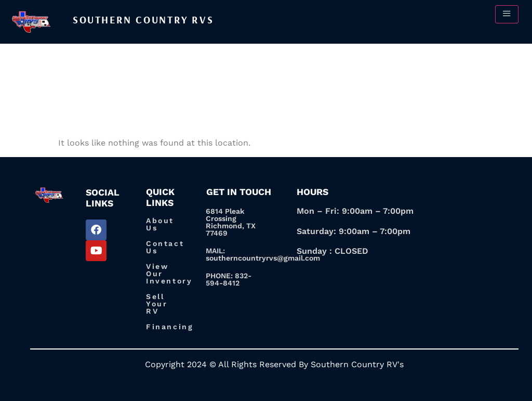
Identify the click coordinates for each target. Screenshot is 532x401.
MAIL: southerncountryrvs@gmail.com (263, 254)
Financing (170, 327)
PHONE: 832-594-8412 (229, 279)
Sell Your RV (157, 304)
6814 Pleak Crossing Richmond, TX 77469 (231, 222)
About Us (160, 224)
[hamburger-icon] (507, 14)
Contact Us (165, 247)
